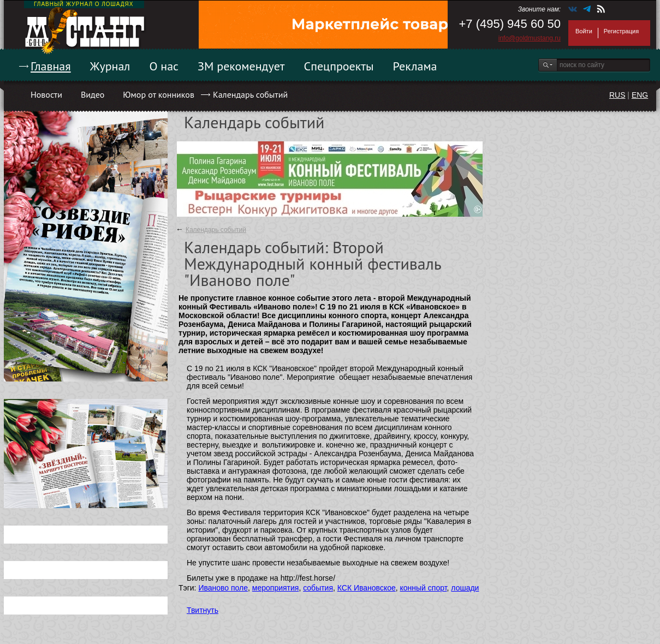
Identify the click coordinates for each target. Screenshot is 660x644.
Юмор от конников (159, 94)
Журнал (110, 66)
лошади (465, 588)
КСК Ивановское (367, 588)
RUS (617, 95)
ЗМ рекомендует (241, 66)
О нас (164, 66)
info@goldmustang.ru (530, 38)
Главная (51, 66)
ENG (640, 95)
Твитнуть (203, 610)
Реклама (415, 66)
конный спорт (424, 588)
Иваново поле (223, 588)
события (318, 588)
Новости (46, 94)
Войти (584, 31)
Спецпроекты (339, 66)
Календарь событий (250, 94)
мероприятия (276, 588)
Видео (93, 94)
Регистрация (621, 31)
